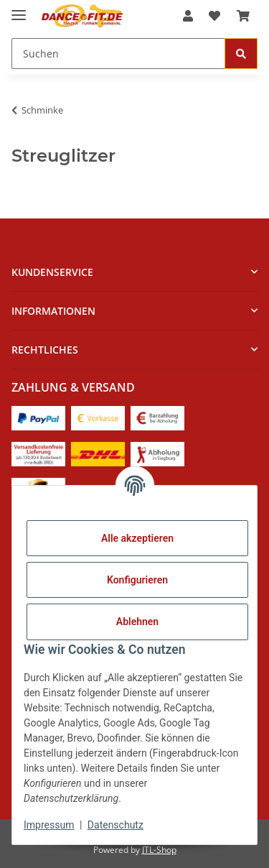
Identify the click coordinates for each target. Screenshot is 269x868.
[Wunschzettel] (214, 16)
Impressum (49, 825)
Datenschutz (115, 825)
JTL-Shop (159, 850)
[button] (188, 16)
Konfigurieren (137, 580)
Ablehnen (137, 622)
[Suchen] (118, 54)
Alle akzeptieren (137, 538)
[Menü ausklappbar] (19, 9)
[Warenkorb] (243, 16)
